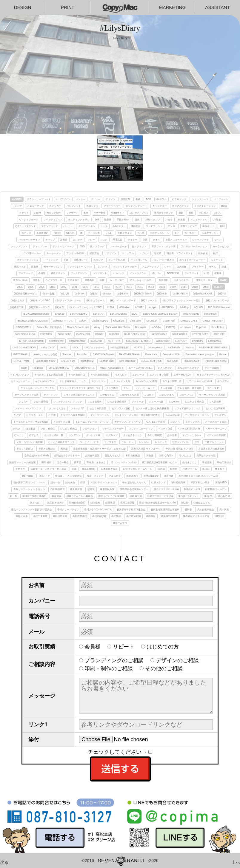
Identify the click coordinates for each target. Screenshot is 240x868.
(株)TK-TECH (180, 294)
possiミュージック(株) (45, 354)
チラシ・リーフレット (39, 199)
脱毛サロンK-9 (192, 489)
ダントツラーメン (100, 415)
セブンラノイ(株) (121, 408)
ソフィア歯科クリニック (187, 408)
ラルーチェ (127, 442)
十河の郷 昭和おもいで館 (179, 449)
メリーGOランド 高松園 (29, 442)
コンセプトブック (139, 213)
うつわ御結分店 (77, 375)
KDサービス (114, 341)
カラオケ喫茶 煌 (172, 381)
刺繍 (224, 267)
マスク (104, 240)
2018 (107, 287)
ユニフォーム (221, 199)
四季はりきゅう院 (206, 455)
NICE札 (70, 233)
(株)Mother (123, 294)
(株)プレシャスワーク (218, 300)
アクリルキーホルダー (141, 280)
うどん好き (121, 375)
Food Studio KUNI (25, 334)
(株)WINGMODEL (203, 294)
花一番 (13, 496)
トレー (91, 240)
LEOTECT (181, 341)
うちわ (109, 233)
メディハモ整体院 (216, 435)
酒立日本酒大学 (56, 503)
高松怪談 (116, 516)
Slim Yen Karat (127, 361)
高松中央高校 (40, 516)
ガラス (141, 233)
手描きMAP (123, 220)
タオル (156, 240)
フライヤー (198, 267)
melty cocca (47, 347)
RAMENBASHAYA (129, 354)
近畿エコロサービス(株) (160, 496)
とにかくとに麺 (62, 422)
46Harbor (125, 307)
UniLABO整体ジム (85, 368)
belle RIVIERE (191, 314)
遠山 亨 (208, 496)
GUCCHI (114, 334)
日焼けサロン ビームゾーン (138, 469)
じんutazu (174, 401)
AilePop (184, 307)
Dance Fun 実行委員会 (49, 327)
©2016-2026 (120, 861)
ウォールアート (201, 240)
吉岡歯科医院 (92, 455)
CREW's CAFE (189, 321)
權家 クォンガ (95, 476)
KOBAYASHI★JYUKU (138, 341)
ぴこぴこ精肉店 (69, 429)
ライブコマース (54, 280)
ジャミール (138, 401)
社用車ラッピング (164, 213)
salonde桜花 (87, 361)
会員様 (93, 647)
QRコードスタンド (26, 226)
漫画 (137, 220)
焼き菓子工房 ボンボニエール (29, 482)
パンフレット (74, 206)
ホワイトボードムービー (193, 260)
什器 (207, 273)
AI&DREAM (168, 307)
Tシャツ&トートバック (80, 267)
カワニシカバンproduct (199, 381)
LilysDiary (198, 341)
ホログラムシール (159, 233)
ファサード (72, 213)
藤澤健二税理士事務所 (34, 496)
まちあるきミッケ (133, 435)
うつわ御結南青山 (100, 375)
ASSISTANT (217, 7)
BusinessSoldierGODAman (33, 321)
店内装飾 (181, 267)
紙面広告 (94, 253)
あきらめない (165, 368)
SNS (82, 246)
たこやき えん (35, 415)
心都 (74, 469)
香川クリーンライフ (68, 509)
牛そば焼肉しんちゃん (134, 482)
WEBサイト (117, 213)
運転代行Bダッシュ (189, 496)
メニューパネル (199, 220)
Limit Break (215, 341)
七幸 (197, 442)
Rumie (223, 354)
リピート (124, 647)
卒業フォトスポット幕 (164, 246)
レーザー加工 (117, 280)
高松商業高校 (80, 516)
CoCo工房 (152, 321)
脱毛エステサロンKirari (166, 489)
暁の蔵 (161, 469)
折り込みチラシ (181, 206)
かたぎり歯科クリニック (73, 381)
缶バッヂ (78, 240)
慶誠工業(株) (89, 469)
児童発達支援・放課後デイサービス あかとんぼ (99, 449)
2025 (31, 287)
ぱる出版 (30, 429)
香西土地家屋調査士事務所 (165, 509)
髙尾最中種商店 (169, 516)
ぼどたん (34, 435)
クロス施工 (73, 280)
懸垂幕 (108, 220)
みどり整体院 (155, 435)
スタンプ (98, 260)
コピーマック (187, 395)
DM (97, 220)
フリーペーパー (112, 206)
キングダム (223, 381)
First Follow (218, 327)
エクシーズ (138, 375)
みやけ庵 (172, 435)
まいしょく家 (93, 435)
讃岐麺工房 (136, 496)
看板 (138, 199)
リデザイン (110, 253)
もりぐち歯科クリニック (61, 442)
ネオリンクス (193, 422)
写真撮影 (164, 280)
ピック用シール (139, 260)
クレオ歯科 (166, 388)
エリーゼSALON (182, 375)
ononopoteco (155, 347)
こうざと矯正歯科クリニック (79, 395)
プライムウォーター (113, 429)
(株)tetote (162, 294)
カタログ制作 (54, 213)
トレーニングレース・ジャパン (92, 422)
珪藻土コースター (205, 280)
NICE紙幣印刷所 (119, 347)
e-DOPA (156, 327)
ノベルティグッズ (53, 220)
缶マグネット (139, 246)
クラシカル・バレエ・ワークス (37, 388)
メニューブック (36, 206)
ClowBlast (119, 321)
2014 (151, 287)
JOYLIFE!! (220, 334)
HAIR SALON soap (135, 334)
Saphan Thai (106, 361)
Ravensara (151, 354)
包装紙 (158, 253)
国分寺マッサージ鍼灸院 (22, 462)
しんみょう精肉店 (194, 401)
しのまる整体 (95, 401)
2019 (97, 287)
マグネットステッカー (125, 267)
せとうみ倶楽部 (98, 408)
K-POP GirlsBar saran (31, 341)
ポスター (81, 199)
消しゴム (156, 273)
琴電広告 (118, 240)
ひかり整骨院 (48, 429)
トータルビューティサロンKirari (31, 422)
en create (186, 327)
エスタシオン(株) (159, 375)
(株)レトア (44, 476)
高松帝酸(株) (99, 516)
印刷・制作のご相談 (109, 668)
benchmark (210, 314)
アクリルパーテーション (194, 246)
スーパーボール (118, 246)
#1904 (110, 307)
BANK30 (60, 314)
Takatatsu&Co (191, 361)
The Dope (37, 368)
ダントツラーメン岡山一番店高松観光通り (137, 415)
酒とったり (36, 503)
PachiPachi (174, 347)
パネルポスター (182, 280)
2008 (206, 287)
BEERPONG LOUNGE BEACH (160, 314)
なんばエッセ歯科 (156, 422)
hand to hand (180, 334)
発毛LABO (221, 482)
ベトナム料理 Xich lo (189, 429)
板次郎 (206, 469)
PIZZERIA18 (20, 354)
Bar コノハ (99, 314)
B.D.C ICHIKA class (219, 307)
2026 (20, 287)
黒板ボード (208, 226)
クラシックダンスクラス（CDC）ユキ (80, 388)
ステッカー (55, 206)
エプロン (144, 253)
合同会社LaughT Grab (37, 455)
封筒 (191, 213)
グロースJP (213, 388)
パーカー (68, 226)
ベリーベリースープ (216, 429)
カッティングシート (136, 206)
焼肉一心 (55, 482)
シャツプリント (19, 246)
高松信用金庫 (60, 516)
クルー (127, 388)
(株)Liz (93, 294)
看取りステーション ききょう (29, 489)
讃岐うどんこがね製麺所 (80, 496)
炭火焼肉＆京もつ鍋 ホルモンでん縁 (198, 476)
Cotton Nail (169, 321)
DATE (224, 280)
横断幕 (218, 273)
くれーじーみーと (145, 388)
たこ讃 (52, 415)
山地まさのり (190, 462)
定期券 (35, 267)
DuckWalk (141, 327)
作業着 (181, 220)
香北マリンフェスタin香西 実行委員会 (31, 509)
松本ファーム (190, 469)
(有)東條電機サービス (26, 294)
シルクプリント (210, 233)
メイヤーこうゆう (192, 435)
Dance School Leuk (78, 327)
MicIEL (63, 347)
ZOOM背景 (173, 273)
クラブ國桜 (112, 388)
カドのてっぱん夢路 (146, 381)
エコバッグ (118, 273)
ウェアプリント (154, 226)
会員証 (42, 273)
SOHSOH (173, 361)
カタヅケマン (99, 381)
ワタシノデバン (181, 442)
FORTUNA (46, 334)
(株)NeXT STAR (143, 294)
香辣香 (188, 509)
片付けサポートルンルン (104, 482)
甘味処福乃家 (178, 482)
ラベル (213, 267)
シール (104, 226)
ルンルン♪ (144, 442)
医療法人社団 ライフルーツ (146, 449)
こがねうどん (107, 395)
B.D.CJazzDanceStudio (36, 314)
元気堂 (64, 449)
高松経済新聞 (133, 516)
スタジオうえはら (56, 408)
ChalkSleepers (100, 321)
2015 (140, 287)
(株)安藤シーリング (39, 307)
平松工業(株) (224, 462)
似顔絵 (57, 233)
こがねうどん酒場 (129, 395)
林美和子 (220, 469)
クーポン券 (94, 233)
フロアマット (192, 273)
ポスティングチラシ (79, 220)
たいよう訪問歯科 (216, 408)
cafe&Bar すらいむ (63, 321)
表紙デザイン (58, 273)
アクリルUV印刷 (75, 253)
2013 (162, 287)
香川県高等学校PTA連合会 (131, 509)
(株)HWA (80, 294)
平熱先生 (20, 469)
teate (24, 368)
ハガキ (169, 220)
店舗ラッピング (189, 226)
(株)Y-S (222, 294)
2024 (42, 287)
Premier (67, 354)
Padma (190, 347)
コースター (190, 233)
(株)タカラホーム (96, 300)
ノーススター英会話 (216, 422)
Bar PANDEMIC (79, 314)
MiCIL (76, 347)
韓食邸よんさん (202, 503)
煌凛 (83, 482)
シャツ (168, 267)
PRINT (68, 7)
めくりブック (179, 199)
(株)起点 (60, 307)
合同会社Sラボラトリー (67, 455)
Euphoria (201, 327)
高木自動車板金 (206, 509)
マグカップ (112, 435)
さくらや (24, 401)
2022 (64, 287)
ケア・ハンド (51, 395)
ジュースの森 (156, 401)
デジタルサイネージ (63, 246)
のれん (217, 213)
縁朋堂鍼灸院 (107, 489)
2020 (86, 287)
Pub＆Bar (82, 354)
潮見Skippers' (151, 476)
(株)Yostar (28, 476)
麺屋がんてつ (120, 523)
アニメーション (150, 267)
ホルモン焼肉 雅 (54, 435)
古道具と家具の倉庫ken (211, 449)
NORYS (138, 347)
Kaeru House (56, 341)
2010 (195, 287)
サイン (218, 240)
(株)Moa (107, 294)
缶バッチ (103, 267)
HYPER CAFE (200, 334)
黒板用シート (81, 260)
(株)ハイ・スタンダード (123, 300)
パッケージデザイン (29, 240)
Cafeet (83, 321)
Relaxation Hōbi (171, 354)
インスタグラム (138, 273)
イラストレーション (205, 206)
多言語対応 (42, 233)
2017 (118, 287)
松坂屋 (174, 469)
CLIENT (219, 287)
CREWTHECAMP (213, 321)
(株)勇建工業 (17, 307)
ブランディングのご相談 (114, 660)
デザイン (110, 199)
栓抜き (36, 280)
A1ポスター (119, 226)
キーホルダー (54, 253)
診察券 (64, 240)
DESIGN (23, 7)
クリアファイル (87, 226)
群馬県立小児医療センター (134, 489)
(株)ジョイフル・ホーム (68, 300)
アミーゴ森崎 (212, 368)
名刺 (222, 226)
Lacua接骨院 (163, 341)
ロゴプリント (100, 273)
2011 (184, 287)
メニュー (96, 199)
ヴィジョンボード (29, 220)
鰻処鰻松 (219, 516)
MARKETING (172, 7)
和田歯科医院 (133, 455)
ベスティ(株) (165, 429)
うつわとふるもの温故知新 (49, 375)
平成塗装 (207, 462)
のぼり (38, 213)
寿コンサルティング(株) (124, 462)
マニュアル (128, 253)
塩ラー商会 (63, 462)
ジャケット (217, 260)
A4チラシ (161, 199)
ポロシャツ (92, 206)
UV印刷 (217, 220)
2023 (53, 287)
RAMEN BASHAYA (103, 354)
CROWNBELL (23, 327)
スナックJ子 (78, 408)
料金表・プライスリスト (180, 253)
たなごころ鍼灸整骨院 (73, 415)
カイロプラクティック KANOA (213, 375)
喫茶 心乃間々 (166, 455)
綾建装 (91, 489)
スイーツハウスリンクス (28, 408)
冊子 (177, 233)
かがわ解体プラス (45, 381)
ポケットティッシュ (28, 260)
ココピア (149, 395)
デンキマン (220, 415)
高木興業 (224, 509)
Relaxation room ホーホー (200, 354)
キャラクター (160, 206)
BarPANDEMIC (118, 314)
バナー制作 (100, 213)
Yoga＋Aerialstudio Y (112, 368)
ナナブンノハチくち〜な (127, 422)
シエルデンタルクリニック (68, 401)
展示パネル (20, 267)
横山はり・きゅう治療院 (68, 476)
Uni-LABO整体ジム (59, 368)
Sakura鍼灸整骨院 (46, 361)
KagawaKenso (77, 341)
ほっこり (19, 435)
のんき (17, 429)
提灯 (216, 253)
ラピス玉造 (110, 442)
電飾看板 (90, 280)
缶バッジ (26, 233)
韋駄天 (184, 503)
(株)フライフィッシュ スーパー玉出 (181, 300)
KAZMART (96, 341)
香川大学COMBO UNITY (98, 509)
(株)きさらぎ (18, 300)
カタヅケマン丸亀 (121, 381)
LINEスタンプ (152, 220)
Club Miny (135, 321)
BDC (135, 314)
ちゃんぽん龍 (173, 415)
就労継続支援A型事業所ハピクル (159, 462)
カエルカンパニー (20, 381)
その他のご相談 (164, 668)
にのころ (175, 422)
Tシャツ (17, 206)
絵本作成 (203, 253)
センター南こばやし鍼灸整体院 (152, 408)
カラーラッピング (53, 267)
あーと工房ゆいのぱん (141, 368)
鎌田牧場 (110, 503)
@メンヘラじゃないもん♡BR (85, 307)
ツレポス (204, 213)
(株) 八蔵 (64, 294)
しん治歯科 (215, 401)
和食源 (150, 455)
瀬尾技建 (169, 476)
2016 (129, 287)
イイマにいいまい (19, 375)
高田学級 (151, 516)
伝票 (145, 240)
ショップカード (200, 199)
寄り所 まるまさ (96, 462)
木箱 (102, 280)
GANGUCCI (83, 334)
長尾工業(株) (127, 503)
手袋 (66, 260)
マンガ (171, 226)
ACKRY (140, 307)
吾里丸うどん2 (113, 455)
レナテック (161, 442)
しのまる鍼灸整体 (117, 401)
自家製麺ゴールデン (216, 489)
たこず (17, 415)
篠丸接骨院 (76, 489)
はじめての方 (163, 647)
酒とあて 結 (224, 496)
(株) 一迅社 (48, 294)
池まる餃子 (115, 476)
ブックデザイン (79, 273)
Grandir (99, 334)
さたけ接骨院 (41, 401)
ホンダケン (75, 435)
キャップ (50, 240)
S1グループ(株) (22, 361)
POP (148, 199)
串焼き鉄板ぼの (47, 449)
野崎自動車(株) (77, 503)
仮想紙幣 (125, 199)
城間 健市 (46, 462)
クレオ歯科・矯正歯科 (190, 388)
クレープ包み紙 (117, 260)
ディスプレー (40, 246)
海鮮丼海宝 (132, 476)
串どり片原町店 (25, 449)
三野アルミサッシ (214, 442)
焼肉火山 (70, 482)
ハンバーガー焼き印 (163, 260)
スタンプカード (50, 226)
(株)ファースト (149, 300)
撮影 (181, 213)
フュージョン (90, 429)
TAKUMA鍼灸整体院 (215, 361)
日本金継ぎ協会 (109, 469)
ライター (133, 240)
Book (224, 206)
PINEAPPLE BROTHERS (213, 347)
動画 (86, 213)
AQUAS (198, 307)
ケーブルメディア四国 (27, 395)
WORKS (17, 199)
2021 (74, 287)
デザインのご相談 (177, 660)
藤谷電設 (56, 496)
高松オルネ (22, 516)
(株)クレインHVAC (40, 300)
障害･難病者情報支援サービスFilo (158, 503)
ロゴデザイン (63, 199)
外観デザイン (125, 233)
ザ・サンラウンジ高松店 (212, 395)
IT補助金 (136, 226)
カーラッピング (221, 246)
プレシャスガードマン (141, 429)
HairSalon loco (159, 334)
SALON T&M (68, 361)
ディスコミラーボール (197, 415)
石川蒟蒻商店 (58, 489)
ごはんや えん (167, 395)
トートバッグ (51, 260)
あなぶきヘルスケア (188, 368)
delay (97, 327)
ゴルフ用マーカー (32, 253)
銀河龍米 (95, 503)
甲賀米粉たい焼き (200, 482)
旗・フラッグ (97, 246)
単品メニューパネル (176, 240)
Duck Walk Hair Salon (117, 327)
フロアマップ (26, 273)
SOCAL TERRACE (151, 361)
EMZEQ (171, 327)
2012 (173, 287)
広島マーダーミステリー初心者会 (48, 469)
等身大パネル (20, 280)
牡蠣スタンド (159, 482)
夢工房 (78, 462)
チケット (24, 213)
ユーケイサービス (89, 442)
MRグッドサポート (95, 347)
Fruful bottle (64, 334)
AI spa (153, 307)
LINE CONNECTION (24, 347)
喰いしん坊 (185, 455)
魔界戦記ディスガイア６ (196, 516)
